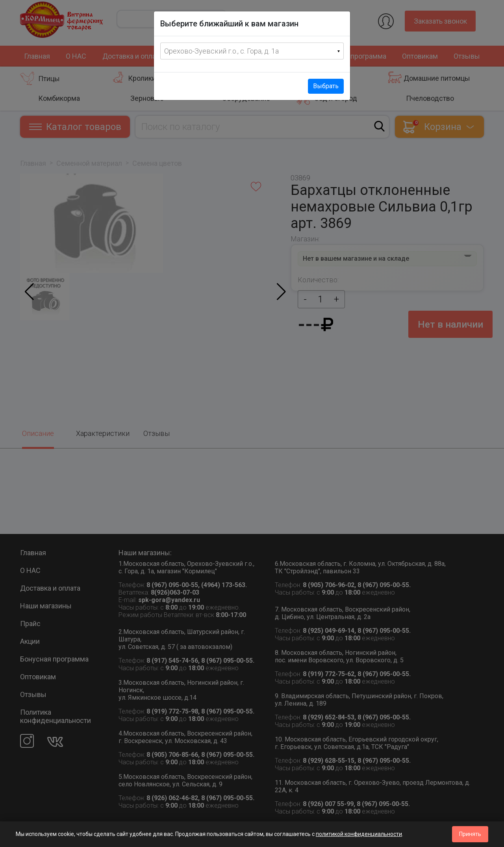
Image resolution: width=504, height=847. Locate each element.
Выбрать (326, 86)
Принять (470, 834)
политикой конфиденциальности (359, 834)
